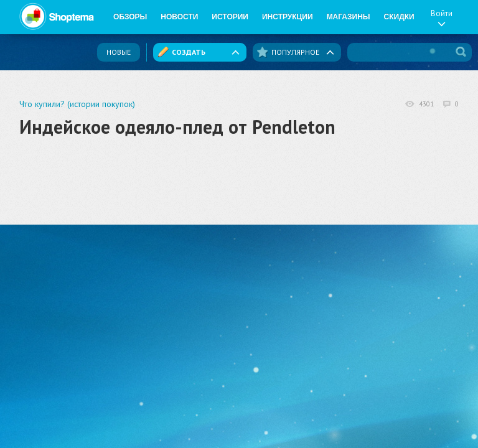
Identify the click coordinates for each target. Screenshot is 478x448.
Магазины (349, 17)
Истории (230, 17)
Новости (179, 17)
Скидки (399, 17)
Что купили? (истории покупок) (77, 104)
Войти (442, 17)
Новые (119, 52)
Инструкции (288, 17)
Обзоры (130, 17)
